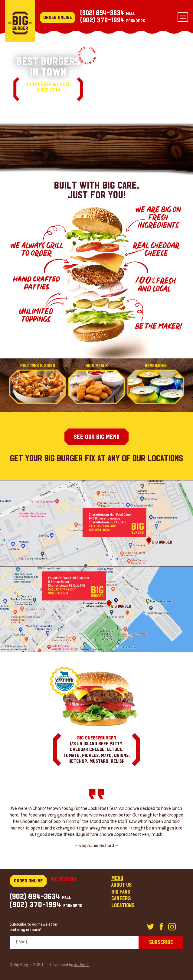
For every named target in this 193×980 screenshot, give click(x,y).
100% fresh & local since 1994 (48, 88)
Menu (117, 878)
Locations (123, 906)
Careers (121, 899)
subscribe (161, 942)
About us (121, 885)
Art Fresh (82, 965)
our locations (158, 459)
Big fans (121, 892)
